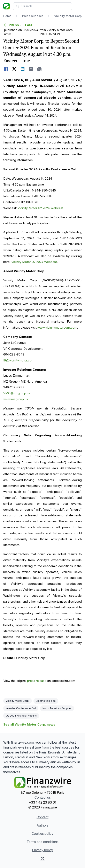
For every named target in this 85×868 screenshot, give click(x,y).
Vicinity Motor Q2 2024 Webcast (40, 208)
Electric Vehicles (46, 701)
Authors (42, 825)
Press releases (33, 16)
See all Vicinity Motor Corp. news (29, 724)
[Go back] (42, 25)
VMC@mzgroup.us (17, 393)
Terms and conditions (43, 842)
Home (7, 16)
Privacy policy (42, 850)
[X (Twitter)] (43, 859)
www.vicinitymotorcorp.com (57, 327)
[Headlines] (7, 6)
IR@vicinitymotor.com (19, 360)
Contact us (43, 797)
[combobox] (42, 6)
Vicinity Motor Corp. (18, 701)
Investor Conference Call (21, 708)
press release (37, 681)
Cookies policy (42, 834)
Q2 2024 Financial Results (21, 716)
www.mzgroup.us (16, 399)
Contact (42, 817)
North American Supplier (57, 708)
